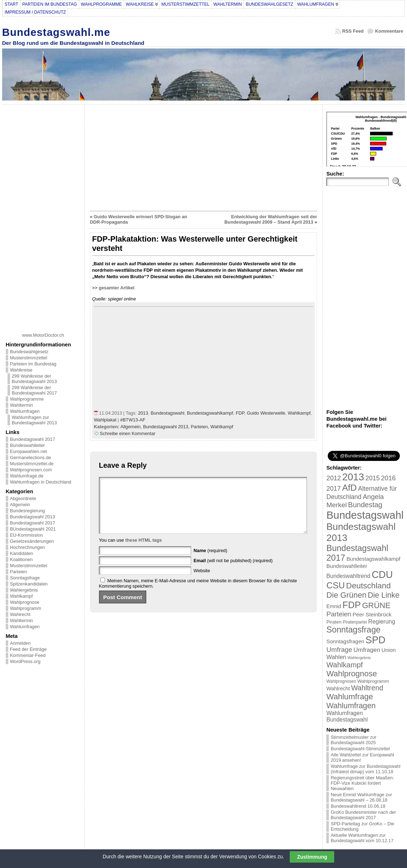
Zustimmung (312, 857)
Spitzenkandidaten (29, 584)
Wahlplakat (105, 420)
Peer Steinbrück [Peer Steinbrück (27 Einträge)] (372, 614)
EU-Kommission (27, 535)
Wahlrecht (20, 614)
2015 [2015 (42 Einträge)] (373, 478)
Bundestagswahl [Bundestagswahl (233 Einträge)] (365, 515)
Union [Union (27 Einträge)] (389, 650)
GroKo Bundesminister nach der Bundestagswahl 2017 (363, 815)
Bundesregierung (27, 511)
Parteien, (201, 427)
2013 (143, 413)
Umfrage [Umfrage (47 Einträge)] (339, 650)
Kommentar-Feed (28, 655)
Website (202, 581)
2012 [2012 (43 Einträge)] (333, 478)
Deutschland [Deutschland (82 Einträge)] (368, 586)
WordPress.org (25, 661)
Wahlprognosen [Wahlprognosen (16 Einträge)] (341, 681)
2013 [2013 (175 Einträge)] (353, 477)
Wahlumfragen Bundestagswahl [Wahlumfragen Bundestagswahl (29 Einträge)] (347, 716)
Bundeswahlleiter (27, 445)
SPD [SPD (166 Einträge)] (375, 640)
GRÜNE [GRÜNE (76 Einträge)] (376, 605)
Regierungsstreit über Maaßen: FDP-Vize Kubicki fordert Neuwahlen (362, 783)
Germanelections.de (31, 458)
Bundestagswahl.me (56, 32)
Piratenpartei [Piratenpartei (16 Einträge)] (355, 622)
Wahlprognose (25, 602)
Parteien (19, 572)
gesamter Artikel (117, 288)
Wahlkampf (22, 596)
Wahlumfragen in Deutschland (41, 482)
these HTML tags (143, 551)
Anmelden (20, 643)
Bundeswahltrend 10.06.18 (358, 806)
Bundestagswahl (167, 413)
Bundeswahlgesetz (29, 352)
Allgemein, (132, 427)
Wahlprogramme (27, 399)
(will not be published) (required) (233, 571)
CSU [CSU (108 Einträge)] (335, 585)
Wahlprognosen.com (31, 470)
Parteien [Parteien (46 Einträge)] (339, 614)
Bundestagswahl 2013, (167, 427)
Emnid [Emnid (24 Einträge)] (334, 606)
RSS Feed (353, 31)
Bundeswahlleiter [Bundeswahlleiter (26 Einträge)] (347, 566)
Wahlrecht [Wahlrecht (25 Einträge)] (338, 689)
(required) (210, 561)
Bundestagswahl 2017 (33, 439)
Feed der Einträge (28, 649)
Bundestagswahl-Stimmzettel (360, 749)
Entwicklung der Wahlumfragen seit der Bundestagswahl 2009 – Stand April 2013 (271, 219)
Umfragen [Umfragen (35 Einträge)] (367, 650)
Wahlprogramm (26, 608)
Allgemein (20, 505)
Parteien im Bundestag (33, 364)
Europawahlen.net (29, 451)
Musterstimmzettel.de (32, 464)
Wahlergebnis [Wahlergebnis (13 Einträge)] (359, 658)
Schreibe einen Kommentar (127, 433)
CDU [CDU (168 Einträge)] (382, 575)
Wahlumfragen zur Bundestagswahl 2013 (34, 420)
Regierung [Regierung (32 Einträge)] (382, 621)
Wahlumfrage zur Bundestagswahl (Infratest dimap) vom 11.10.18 (365, 769)
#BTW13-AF (133, 420)
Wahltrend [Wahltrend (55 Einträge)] (367, 688)
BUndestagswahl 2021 (33, 529)
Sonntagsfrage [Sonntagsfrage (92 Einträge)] (353, 630)
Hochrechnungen (27, 547)
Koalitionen (21, 559)
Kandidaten (22, 553)
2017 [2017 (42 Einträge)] (333, 489)
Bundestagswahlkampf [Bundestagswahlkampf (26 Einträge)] (373, 559)
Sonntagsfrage (25, 578)
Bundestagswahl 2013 (33, 517)
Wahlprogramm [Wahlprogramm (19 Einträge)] (373, 681)
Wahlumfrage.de (27, 476)
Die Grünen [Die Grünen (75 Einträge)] (346, 595)
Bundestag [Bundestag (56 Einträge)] (365, 505)
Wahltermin (22, 405)
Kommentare (389, 31)
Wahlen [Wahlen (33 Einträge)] (336, 657)
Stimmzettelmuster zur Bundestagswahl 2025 (353, 740)
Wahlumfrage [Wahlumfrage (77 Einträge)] (350, 697)
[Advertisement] (43, 216)
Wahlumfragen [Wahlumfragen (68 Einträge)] (351, 706)
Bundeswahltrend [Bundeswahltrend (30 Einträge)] (348, 576)
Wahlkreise (21, 370)
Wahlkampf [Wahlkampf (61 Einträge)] (344, 665)
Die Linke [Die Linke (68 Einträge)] (383, 595)
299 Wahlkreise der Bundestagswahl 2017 (34, 390)
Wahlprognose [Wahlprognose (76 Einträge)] (352, 674)
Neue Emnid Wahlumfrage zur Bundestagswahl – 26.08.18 (361, 797)
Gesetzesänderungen (32, 541)
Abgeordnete (23, 498)
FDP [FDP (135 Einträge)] (352, 605)
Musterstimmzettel (29, 358)
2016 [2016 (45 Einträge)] (389, 478)
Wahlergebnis (24, 590)
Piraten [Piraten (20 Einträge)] (334, 622)
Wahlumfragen (25, 411)
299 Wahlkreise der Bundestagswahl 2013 (34, 379)
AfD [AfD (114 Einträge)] (349, 488)
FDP (240, 413)
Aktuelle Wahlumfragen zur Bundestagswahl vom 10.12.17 (362, 838)
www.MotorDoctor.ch (43, 335)
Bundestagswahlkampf (210, 413)
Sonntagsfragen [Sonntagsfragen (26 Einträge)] (345, 641)
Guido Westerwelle (266, 413)
